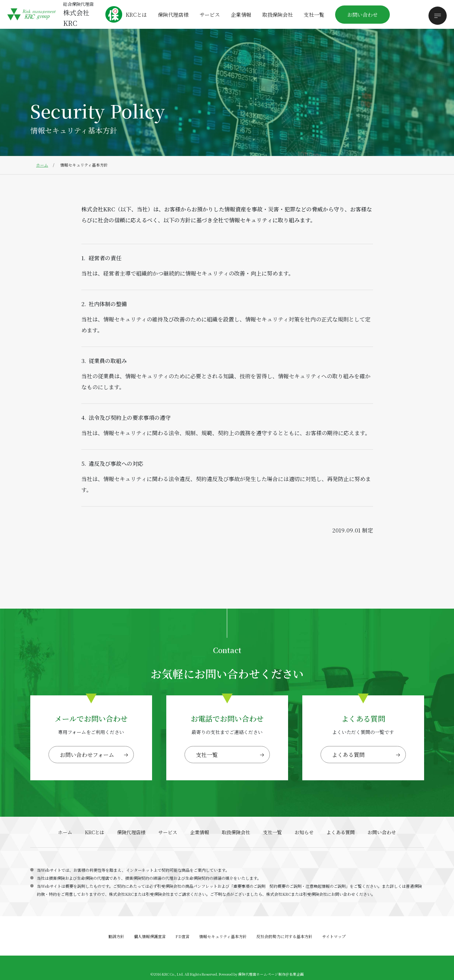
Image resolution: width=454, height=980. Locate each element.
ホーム (42, 165)
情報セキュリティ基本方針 (223, 936)
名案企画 (296, 974)
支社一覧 (314, 15)
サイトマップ (334, 936)
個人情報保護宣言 (150, 936)
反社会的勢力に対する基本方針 (284, 936)
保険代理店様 (173, 15)
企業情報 (241, 15)
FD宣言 (183, 936)
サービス (210, 15)
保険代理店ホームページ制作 (262, 974)
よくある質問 (348, 755)
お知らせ (304, 832)
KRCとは (136, 15)
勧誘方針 (116, 936)
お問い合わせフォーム (87, 755)
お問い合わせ (362, 15)
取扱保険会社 (278, 15)
